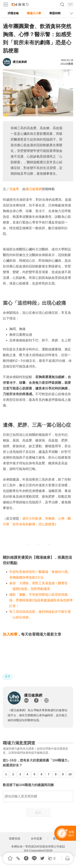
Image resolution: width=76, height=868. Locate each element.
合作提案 (36, 839)
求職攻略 (13, 13)
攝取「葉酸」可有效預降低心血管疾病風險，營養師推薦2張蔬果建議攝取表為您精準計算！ (41, 600)
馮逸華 (14, 189)
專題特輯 (55, 13)
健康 (7, 676)
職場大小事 (34, 13)
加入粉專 (10, 634)
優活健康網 (34, 189)
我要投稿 (15, 839)
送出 (38, 813)
